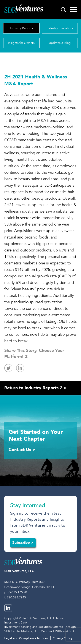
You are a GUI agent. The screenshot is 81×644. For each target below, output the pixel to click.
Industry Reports (21, 28)
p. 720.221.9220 (16, 592)
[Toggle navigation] (73, 10)
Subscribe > (23, 543)
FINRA (58, 631)
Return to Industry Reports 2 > (35, 388)
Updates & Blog (60, 43)
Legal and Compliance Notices (26, 638)
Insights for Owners (21, 43)
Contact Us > (22, 450)
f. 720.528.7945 (15, 597)
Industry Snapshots (60, 28)
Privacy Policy (63, 638)
